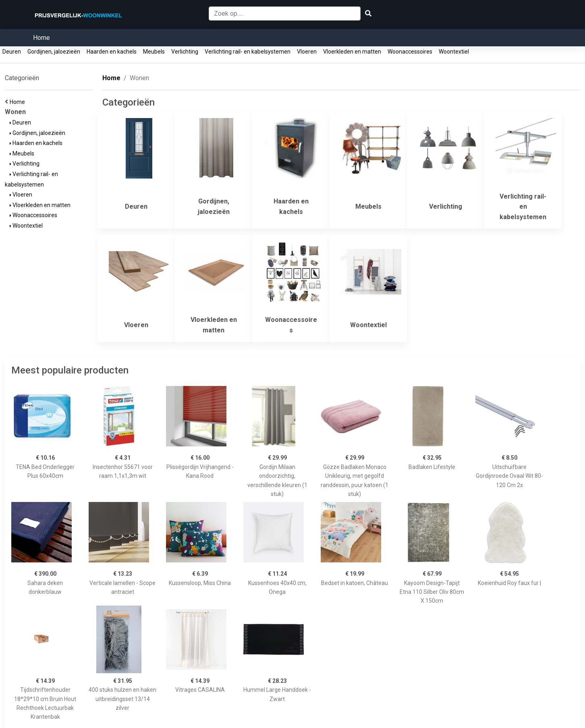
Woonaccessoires (410, 52)
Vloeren (307, 52)
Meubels (154, 52)
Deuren (12, 52)
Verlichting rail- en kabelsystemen (248, 52)
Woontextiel (454, 52)
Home (41, 38)
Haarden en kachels (112, 52)
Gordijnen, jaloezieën (54, 52)
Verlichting (185, 52)
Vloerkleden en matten (352, 52)
